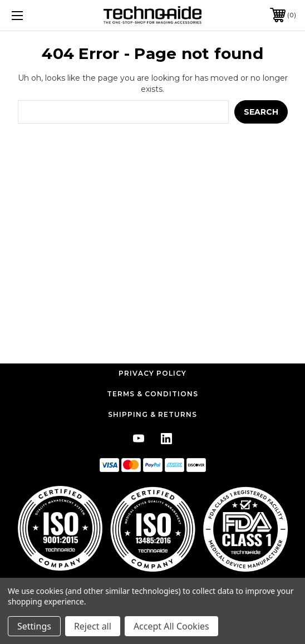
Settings (34, 626)
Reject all (93, 626)
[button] (153, 529)
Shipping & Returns (152, 414)
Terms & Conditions (152, 394)
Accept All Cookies (171, 626)
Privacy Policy (152, 373)
